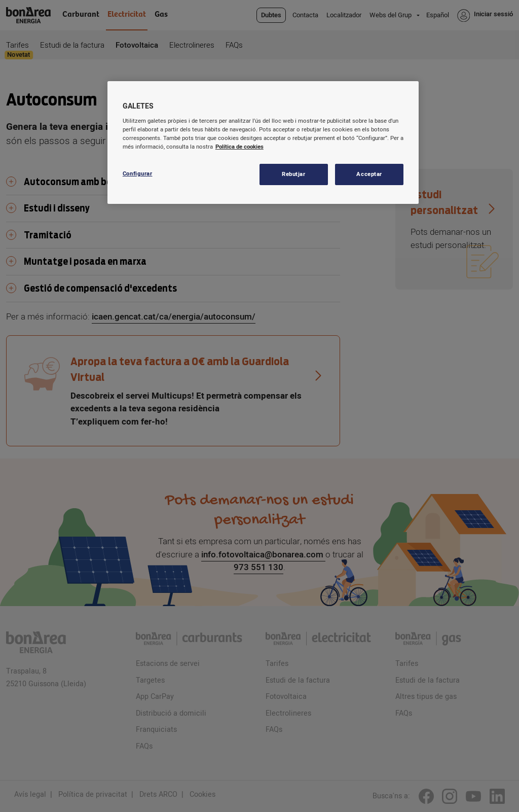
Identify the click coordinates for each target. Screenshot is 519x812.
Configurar (138, 174)
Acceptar (369, 174)
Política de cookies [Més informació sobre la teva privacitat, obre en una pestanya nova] (239, 147)
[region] (263, 143)
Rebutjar (294, 174)
